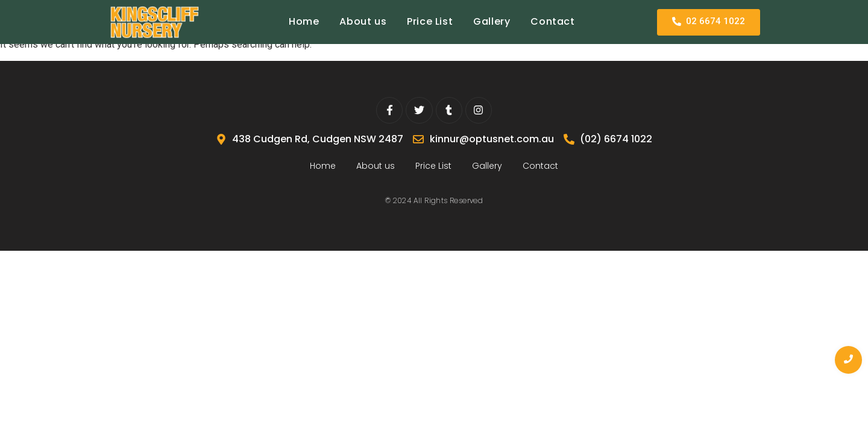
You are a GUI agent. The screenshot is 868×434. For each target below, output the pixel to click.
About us (363, 21)
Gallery (492, 21)
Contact (552, 21)
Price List (430, 21)
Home (304, 21)
